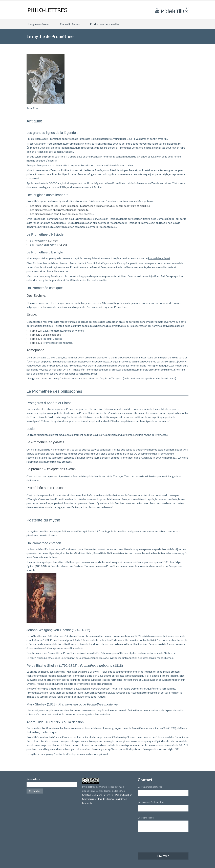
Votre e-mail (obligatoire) (151, 802)
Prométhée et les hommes (58, 343)
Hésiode (113, 219)
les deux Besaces (52, 339)
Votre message (146, 818)
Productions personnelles (105, 24)
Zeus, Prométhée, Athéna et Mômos (63, 331)
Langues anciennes (39, 24)
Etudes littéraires (70, 24)
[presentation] (163, 842)
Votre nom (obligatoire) (150, 787)
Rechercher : (33, 779)
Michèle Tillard (175, 11)
